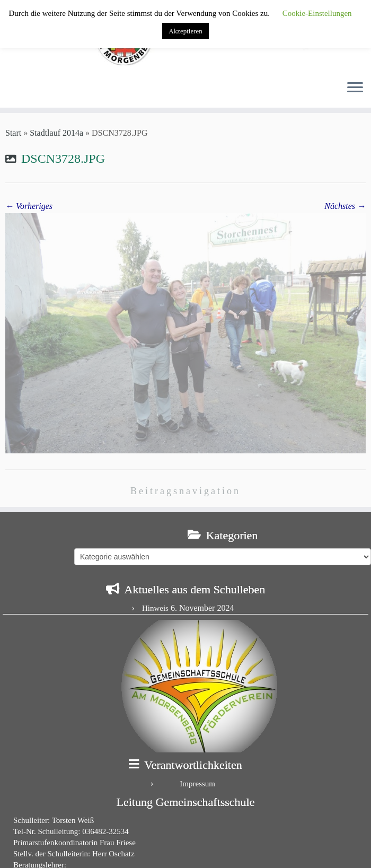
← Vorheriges (29, 206)
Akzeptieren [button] (185, 31)
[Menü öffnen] (355, 89)
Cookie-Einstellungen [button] (317, 13)
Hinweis (155, 608)
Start (13, 133)
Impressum (197, 784)
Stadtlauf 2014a (56, 133)
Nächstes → (345, 206)
